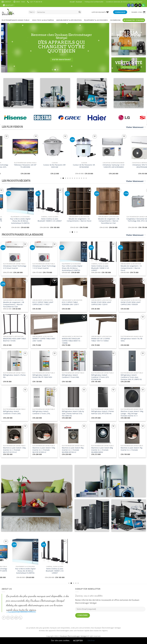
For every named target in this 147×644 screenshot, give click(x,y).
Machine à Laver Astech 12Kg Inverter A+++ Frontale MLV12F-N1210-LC (14, 450)
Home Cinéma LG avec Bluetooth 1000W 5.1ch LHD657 (100, 268)
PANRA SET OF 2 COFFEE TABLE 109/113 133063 (101, 340)
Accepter (78, 641)
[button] (138, 12)
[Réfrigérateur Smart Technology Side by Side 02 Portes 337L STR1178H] (103, 147)
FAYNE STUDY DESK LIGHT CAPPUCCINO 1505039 (131, 303)
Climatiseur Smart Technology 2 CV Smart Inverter (15, 166)
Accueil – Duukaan (76, 2)
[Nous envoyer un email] (140, 5)
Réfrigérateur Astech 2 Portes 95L (14, 376)
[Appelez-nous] (143, 5)
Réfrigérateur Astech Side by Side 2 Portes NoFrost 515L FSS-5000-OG (73, 414)
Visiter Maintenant (136, 127)
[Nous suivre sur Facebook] (129, 5)
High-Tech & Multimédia (43, 20)
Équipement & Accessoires (96, 20)
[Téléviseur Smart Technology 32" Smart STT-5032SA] (73, 147)
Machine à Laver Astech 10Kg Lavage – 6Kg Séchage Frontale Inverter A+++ (132, 414)
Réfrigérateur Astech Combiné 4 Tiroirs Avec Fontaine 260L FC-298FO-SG (131, 377)
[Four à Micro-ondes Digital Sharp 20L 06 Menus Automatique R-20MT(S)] (132, 201)
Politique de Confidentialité (94, 2)
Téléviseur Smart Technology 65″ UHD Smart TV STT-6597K (103, 220)
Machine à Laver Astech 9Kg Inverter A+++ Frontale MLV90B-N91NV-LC (73, 450)
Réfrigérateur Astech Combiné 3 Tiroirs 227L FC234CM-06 (100, 377)
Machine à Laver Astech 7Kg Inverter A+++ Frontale (131, 449)
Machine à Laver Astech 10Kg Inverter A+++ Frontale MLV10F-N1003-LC (44, 450)
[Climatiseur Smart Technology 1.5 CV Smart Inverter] (44, 147)
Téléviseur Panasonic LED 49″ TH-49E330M (132, 166)
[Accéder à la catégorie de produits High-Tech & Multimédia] (92, 93)
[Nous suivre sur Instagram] (132, 5)
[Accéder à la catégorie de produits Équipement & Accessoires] (18, 93)
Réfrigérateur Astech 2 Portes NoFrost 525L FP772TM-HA (103, 412)
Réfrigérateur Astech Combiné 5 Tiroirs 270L (41, 412)
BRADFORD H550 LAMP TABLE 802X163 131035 (14, 340)
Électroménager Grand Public (16, 20)
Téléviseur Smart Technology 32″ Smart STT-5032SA (74, 166)
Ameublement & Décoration (69, 20)
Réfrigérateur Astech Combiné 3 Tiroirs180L (71, 376)
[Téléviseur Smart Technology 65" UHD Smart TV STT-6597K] (103, 201)
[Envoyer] (80, 12)
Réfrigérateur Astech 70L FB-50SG (132, 340)
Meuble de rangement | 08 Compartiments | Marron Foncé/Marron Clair (14, 304)
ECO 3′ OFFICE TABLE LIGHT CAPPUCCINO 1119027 (43, 303)
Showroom (115, 20)
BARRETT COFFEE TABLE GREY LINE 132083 (44, 340)
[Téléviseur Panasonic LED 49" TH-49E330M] (132, 147)
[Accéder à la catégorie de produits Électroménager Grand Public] (55, 93)
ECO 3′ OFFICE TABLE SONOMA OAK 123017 (70, 303)
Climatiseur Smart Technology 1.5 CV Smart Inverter (44, 166)
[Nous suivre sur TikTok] (136, 5)
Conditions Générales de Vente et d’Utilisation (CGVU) (124, 2)
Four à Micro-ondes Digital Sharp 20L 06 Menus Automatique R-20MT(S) (132, 221)
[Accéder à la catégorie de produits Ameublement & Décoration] (129, 93)
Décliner (91, 640)
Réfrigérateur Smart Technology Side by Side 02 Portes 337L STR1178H (103, 167)
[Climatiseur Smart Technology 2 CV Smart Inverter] (15, 147)
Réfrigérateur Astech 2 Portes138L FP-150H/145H (42, 376)
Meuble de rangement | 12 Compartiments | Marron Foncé (131, 268)
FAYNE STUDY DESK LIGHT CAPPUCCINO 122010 (101, 303)
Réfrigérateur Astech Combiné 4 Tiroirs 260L (12, 412)
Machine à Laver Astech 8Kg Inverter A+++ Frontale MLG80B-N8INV (102, 450)
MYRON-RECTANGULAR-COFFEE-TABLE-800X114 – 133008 (72, 341)
